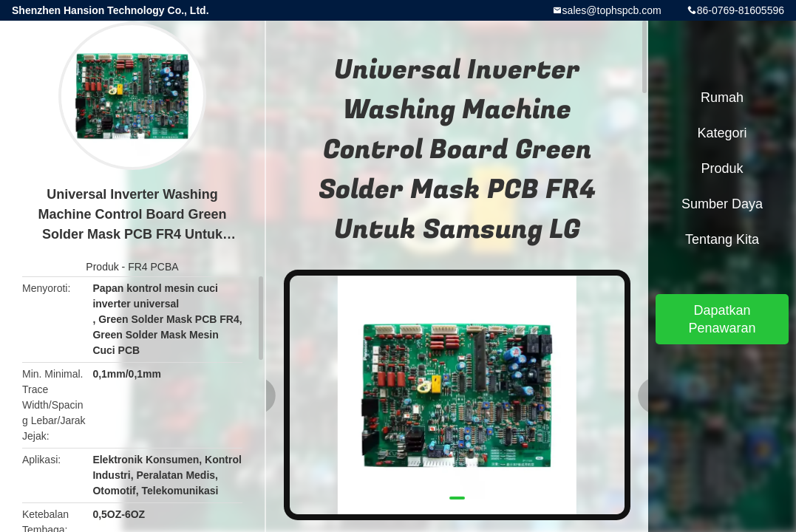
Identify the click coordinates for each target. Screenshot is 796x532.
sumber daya (722, 204)
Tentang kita (722, 239)
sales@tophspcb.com (612, 10)
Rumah (722, 98)
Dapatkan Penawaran (722, 319)
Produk (102, 267)
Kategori (722, 133)
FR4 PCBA (153, 267)
